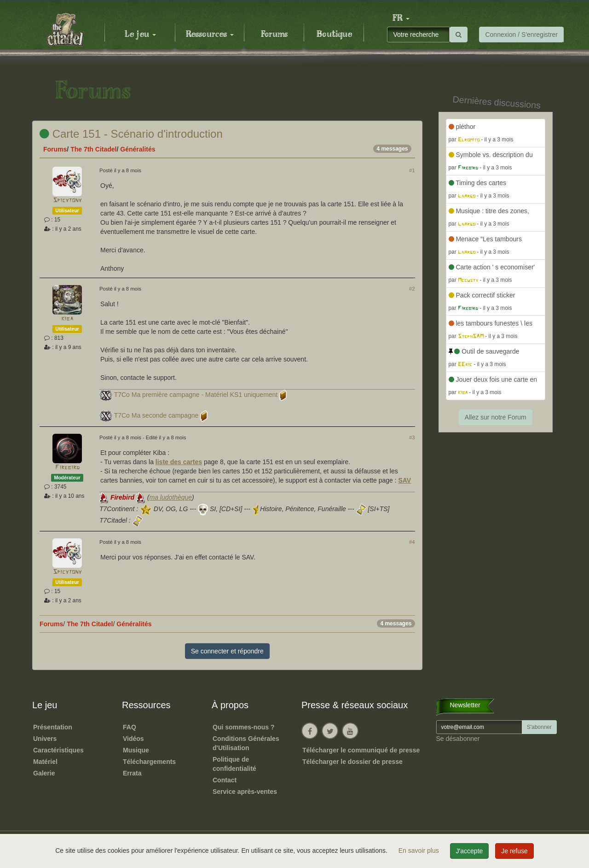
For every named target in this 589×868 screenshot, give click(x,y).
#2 (412, 289)
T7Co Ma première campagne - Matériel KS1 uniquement (196, 395)
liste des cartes (179, 462)
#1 (412, 170)
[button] (401, 18)
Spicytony (67, 201)
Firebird (67, 468)
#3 (412, 437)
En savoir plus (420, 851)
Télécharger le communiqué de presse (361, 750)
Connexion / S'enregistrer (521, 35)
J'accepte (470, 851)
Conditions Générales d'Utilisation (246, 743)
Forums (274, 35)
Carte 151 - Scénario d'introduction (131, 134)
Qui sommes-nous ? (244, 727)
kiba (67, 319)
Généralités (138, 149)
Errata (132, 773)
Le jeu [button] (140, 35)
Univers (45, 739)
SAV (404, 480)
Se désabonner (458, 739)
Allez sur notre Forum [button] (496, 417)
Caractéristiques (58, 750)
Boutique (334, 35)
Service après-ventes (245, 792)
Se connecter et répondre (227, 651)
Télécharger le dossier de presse (352, 762)
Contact (225, 780)
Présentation (53, 727)
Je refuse (514, 851)
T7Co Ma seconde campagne (156, 415)
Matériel (45, 762)
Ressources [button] (210, 35)
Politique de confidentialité (234, 764)
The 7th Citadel (93, 149)
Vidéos (133, 739)
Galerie (44, 773)
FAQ (130, 727)
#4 (412, 542)
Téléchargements (149, 762)
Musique (136, 750)
